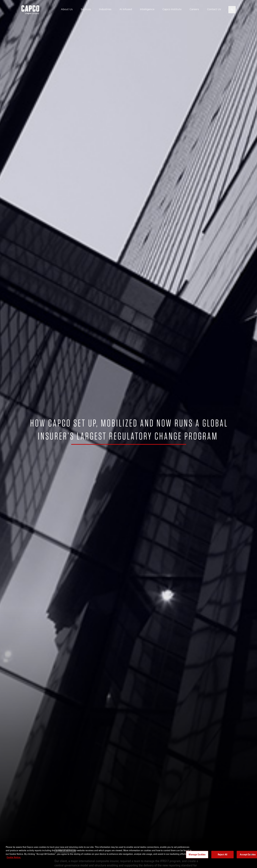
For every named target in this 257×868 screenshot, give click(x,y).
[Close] (251, 854)
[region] (128, 855)
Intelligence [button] (147, 9)
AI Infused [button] (126, 9)
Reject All (222, 854)
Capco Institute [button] (172, 9)
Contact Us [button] (214, 9)
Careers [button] (194, 9)
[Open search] (232, 10)
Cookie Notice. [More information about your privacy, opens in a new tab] (14, 857)
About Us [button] (67, 9)
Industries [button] (105, 9)
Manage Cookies (197, 854)
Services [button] (86, 9)
